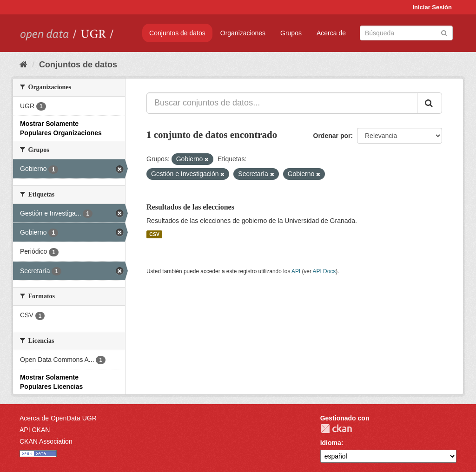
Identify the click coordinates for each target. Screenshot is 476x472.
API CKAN (35, 430)
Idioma (331, 443)
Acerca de (331, 33)
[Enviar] (444, 32)
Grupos (291, 33)
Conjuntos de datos (177, 33)
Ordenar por (332, 136)
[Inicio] (23, 65)
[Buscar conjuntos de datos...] (282, 103)
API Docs (324, 271)
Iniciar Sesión (432, 7)
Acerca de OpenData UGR (58, 418)
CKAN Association (46, 441)
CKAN (336, 429)
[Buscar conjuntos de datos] (406, 33)
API (296, 271)
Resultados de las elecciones (190, 207)
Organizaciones (243, 33)
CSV (154, 234)
